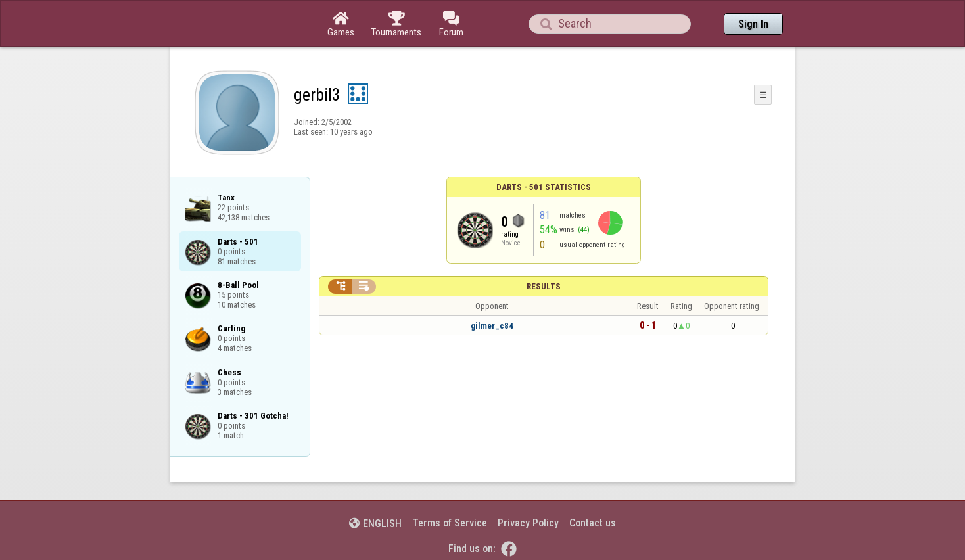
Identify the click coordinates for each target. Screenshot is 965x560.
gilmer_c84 (492, 326)
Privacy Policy (528, 523)
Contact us (593, 523)
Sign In (753, 24)
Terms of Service (450, 523)
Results (544, 286)
